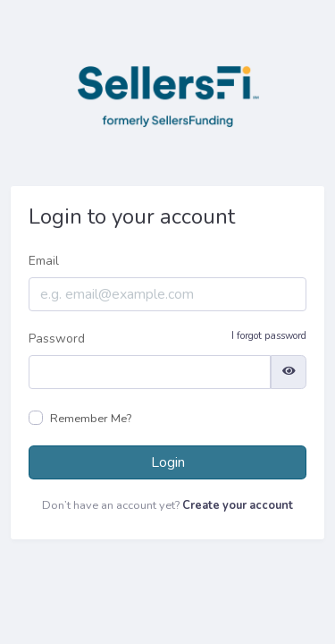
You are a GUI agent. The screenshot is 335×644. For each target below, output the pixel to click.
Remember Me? (91, 419)
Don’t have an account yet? (167, 505)
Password (167, 338)
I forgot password (269, 336)
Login (168, 462)
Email (44, 261)
